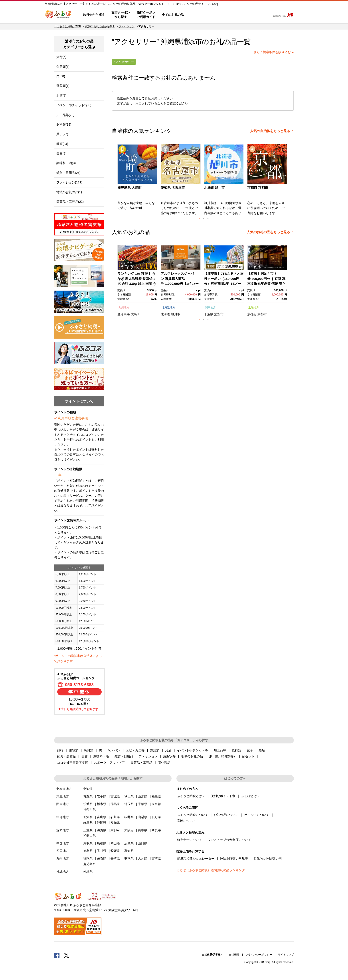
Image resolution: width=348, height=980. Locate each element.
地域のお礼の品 (192, 756)
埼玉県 (129, 804)
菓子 (250, 750)
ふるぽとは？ (251, 796)
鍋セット (248, 756)
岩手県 (102, 796)
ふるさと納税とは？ (191, 796)
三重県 (88, 830)
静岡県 (102, 823)
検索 (264, 15)
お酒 (168, 750)
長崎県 (115, 858)
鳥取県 (88, 843)
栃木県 (102, 804)
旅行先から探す (94, 15)
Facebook (57, 955)
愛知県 (115, 823)
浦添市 (192, 42)
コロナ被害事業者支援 (73, 763)
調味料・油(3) (66, 163)
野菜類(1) (63, 86)
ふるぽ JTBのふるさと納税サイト (59, 15)
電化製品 (164, 763)
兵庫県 (142, 830)
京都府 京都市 (258, 188)
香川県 (102, 851)
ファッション (127, 26)
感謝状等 (169, 756)
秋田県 (129, 796)
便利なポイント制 (223, 796)
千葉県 (209, 314)
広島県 (129, 843)
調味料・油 (101, 756)
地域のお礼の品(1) (69, 192)
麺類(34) (62, 144)
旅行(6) (61, 57)
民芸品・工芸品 (141, 763)
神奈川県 (89, 809)
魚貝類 (89, 750)
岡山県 (115, 843)
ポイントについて (257, 815)
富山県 (102, 817)
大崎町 (135, 314)
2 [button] (204, 218)
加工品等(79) (65, 115)
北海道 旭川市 (214, 188)
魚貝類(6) (63, 67)
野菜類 (155, 750)
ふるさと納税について (193, 815)
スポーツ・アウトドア (109, 763)
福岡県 (88, 858)
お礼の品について (226, 815)
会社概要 (234, 955)
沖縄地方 (63, 872)
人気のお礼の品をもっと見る (268, 232)
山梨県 (142, 817)
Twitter (67, 955)
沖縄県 (88, 872)
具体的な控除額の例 (268, 859)
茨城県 (88, 804)
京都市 (262, 314)
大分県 (142, 858)
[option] (138, 181)
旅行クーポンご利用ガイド (146, 15)
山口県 (142, 843)
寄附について (186, 821)
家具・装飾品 (66, 756)
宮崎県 (156, 858)
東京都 (156, 804)
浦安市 (219, 314)
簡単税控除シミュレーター (196, 859)
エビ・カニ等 (135, 750)
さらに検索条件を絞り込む (272, 52)
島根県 (102, 843)
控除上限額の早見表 (234, 859)
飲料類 (236, 750)
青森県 (88, 796)
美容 (85, 756)
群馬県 (115, 804)
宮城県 (115, 796)
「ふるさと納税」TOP (67, 26)
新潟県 (88, 817)
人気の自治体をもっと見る (270, 131)
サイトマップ (286, 955)
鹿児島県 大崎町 (130, 188)
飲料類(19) (64, 125)
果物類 (74, 750)
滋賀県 (102, 830)
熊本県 (129, 858)
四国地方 (63, 851)
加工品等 (220, 750)
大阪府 (129, 830)
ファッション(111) (69, 182)
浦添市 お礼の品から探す (100, 26)
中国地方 (63, 843)
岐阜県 (88, 823)
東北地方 (63, 796)
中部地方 (63, 817)
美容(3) (61, 153)
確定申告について (190, 840)
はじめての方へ (200, 15)
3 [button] (208, 218)
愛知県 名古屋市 (173, 188)
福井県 (129, 817)
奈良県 (156, 830)
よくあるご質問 (221, 15)
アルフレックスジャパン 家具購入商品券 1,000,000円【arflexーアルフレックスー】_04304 (180, 284)
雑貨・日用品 (124, 756)
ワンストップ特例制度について (229, 840)
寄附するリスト (252, 15)
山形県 (142, 796)
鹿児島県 (124, 314)
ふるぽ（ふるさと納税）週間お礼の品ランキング (211, 870)
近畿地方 (254, 307)
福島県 (156, 796)
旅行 (60, 750)
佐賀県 (102, 858)
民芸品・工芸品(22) (70, 202)
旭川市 (176, 314)
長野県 (156, 817)
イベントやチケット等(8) (74, 105)
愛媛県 (115, 851)
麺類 (262, 750)
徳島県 (88, 851)
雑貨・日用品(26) (68, 173)
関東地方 (210, 307)
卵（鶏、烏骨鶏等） (223, 756)
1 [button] (199, 218)
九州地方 (124, 307)
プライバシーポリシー (259, 955)
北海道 (165, 314)
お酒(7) (61, 96)
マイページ (238, 15)
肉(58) (61, 76)
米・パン (114, 750)
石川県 (115, 817)
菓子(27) (62, 134)
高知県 (129, 851)
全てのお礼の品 (173, 15)
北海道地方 (168, 307)
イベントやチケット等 (192, 750)
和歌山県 (89, 835)
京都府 (252, 314)
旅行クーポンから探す (121, 15)
